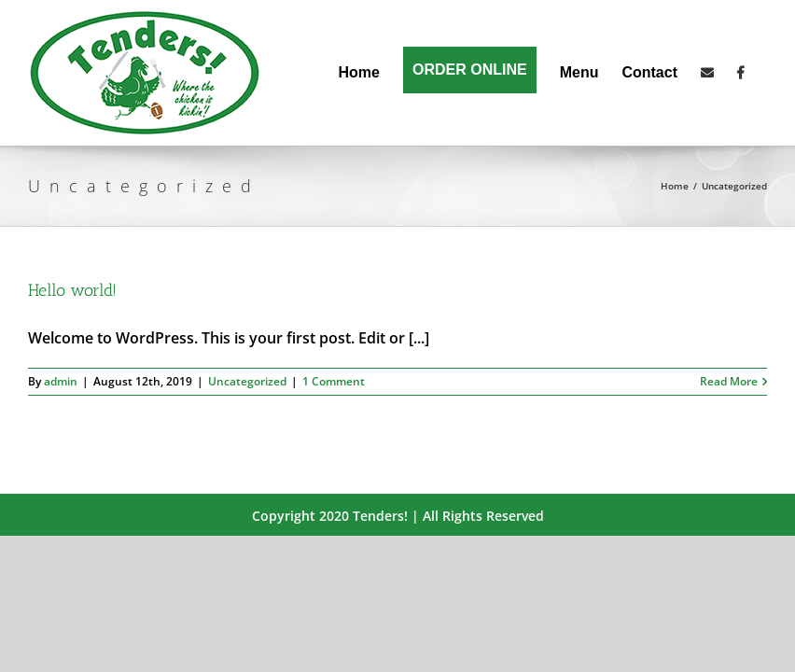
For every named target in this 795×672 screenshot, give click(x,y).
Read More (729, 381)
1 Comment (334, 381)
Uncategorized (247, 381)
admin (61, 381)
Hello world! (72, 290)
